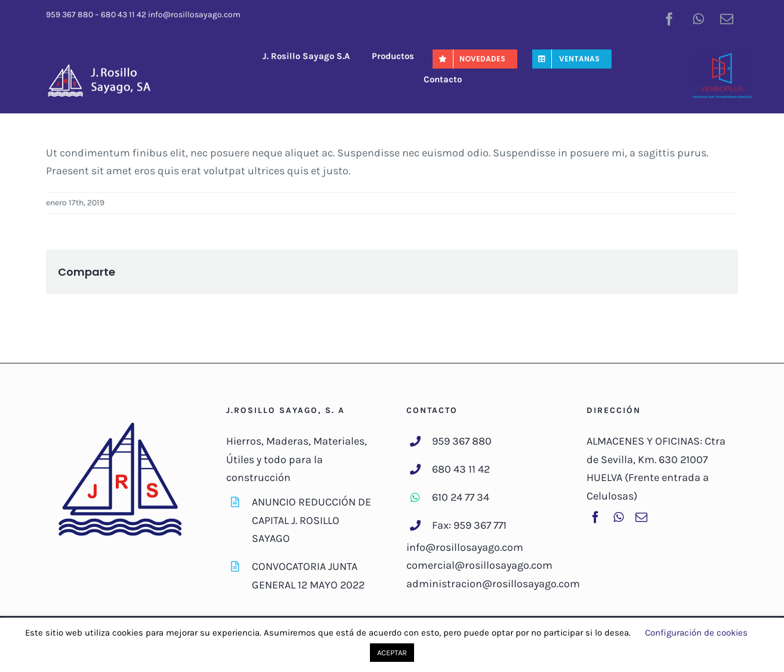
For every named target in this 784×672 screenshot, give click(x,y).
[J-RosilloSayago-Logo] (105, 66)
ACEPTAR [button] (392, 653)
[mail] (727, 17)
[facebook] (669, 17)
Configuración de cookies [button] (696, 633)
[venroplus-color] (722, 57)
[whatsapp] (698, 17)
